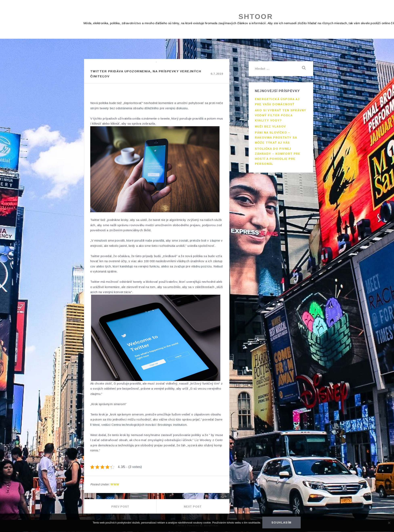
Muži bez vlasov (270, 124)
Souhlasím (282, 523)
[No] (389, 523)
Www (115, 485)
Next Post (193, 507)
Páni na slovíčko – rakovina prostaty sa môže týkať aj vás (276, 136)
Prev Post (120, 507)
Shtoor (256, 17)
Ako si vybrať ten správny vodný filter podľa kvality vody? (281, 113)
